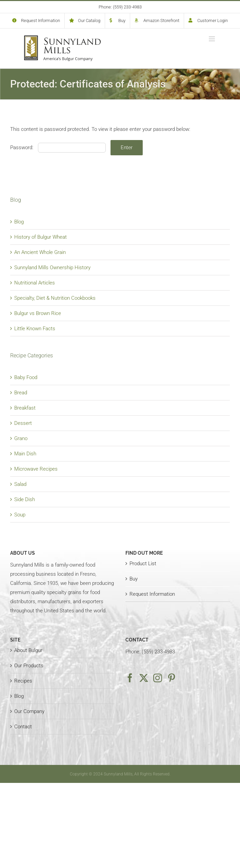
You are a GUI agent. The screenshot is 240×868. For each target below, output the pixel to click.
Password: (58, 147)
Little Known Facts (35, 329)
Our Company (29, 711)
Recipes (23, 681)
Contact (23, 727)
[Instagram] (158, 678)
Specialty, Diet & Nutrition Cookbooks (55, 298)
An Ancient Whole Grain (40, 252)
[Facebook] (130, 678)
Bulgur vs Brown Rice (38, 313)
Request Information (152, 594)
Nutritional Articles (35, 283)
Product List (143, 564)
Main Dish (25, 454)
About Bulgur (28, 650)
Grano (21, 438)
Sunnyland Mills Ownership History (52, 268)
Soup (20, 515)
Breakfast (25, 408)
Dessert (23, 423)
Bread (21, 393)
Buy (134, 579)
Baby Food (26, 377)
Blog (19, 222)
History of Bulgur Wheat (41, 237)
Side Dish (25, 499)
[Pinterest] (172, 678)
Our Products (29, 666)
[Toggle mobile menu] (212, 39)
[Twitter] (144, 678)
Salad (20, 484)
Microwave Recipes (36, 469)
